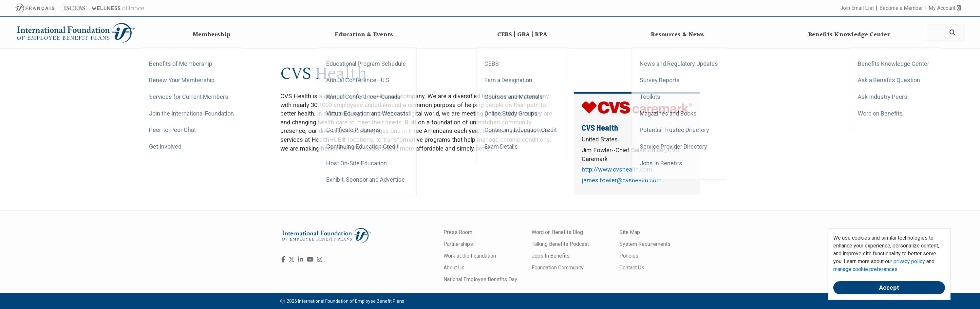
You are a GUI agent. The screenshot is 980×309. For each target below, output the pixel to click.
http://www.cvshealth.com (617, 170)
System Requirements (645, 244)
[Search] (952, 33)
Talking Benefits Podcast (560, 244)
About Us (454, 268)
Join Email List (857, 8)
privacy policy (909, 261)
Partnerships (458, 244)
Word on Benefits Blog (557, 232)
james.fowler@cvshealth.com (622, 180)
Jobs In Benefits (551, 256)
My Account (945, 8)
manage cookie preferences (865, 269)
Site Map (630, 232)
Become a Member (901, 8)
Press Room (458, 232)
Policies (629, 256)
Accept (889, 288)
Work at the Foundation (470, 256)
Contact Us (632, 268)
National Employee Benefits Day (480, 279)
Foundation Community (558, 268)
